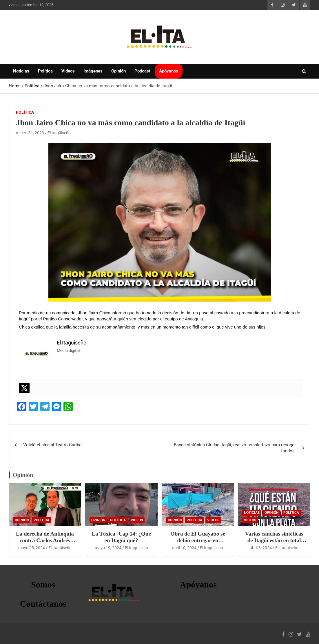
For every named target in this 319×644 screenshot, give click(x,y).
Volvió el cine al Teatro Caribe (52, 445)
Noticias (21, 71)
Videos (68, 71)
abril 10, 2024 (184, 548)
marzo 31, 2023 (30, 133)
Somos (43, 584)
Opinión (119, 71)
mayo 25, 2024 (32, 548)
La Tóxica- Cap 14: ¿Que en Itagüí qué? (121, 537)
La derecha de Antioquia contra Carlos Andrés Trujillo (45, 540)
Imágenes (93, 71)
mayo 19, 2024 (108, 548)
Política (45, 71)
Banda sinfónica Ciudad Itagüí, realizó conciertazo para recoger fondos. (235, 448)
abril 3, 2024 (261, 548)
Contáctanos (43, 604)
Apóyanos (169, 71)
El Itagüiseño (59, 133)
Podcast (142, 71)
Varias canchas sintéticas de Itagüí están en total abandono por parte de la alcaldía (274, 544)
